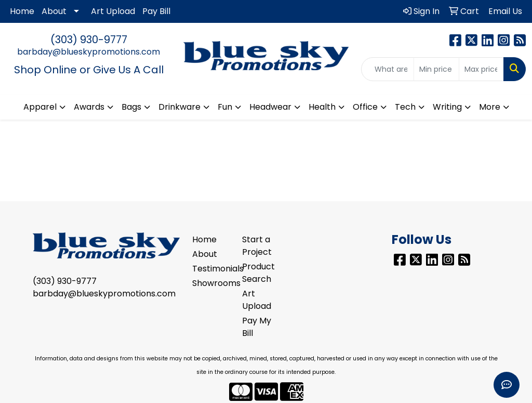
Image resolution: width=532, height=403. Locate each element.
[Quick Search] (388, 69)
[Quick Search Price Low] (436, 69)
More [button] (490, 107)
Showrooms (211, 283)
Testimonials (211, 269)
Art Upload (113, 11)
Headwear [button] (270, 107)
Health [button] (322, 107)
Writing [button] (447, 107)
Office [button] (365, 107)
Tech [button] (405, 107)
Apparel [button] (40, 107)
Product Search (258, 273)
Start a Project (257, 246)
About (54, 11)
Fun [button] (225, 107)
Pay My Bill (257, 327)
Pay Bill (156, 11)
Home (22, 11)
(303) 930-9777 (89, 40)
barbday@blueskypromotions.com (89, 52)
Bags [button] (131, 107)
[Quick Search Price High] (481, 69)
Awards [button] (89, 107)
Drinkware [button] (179, 107)
